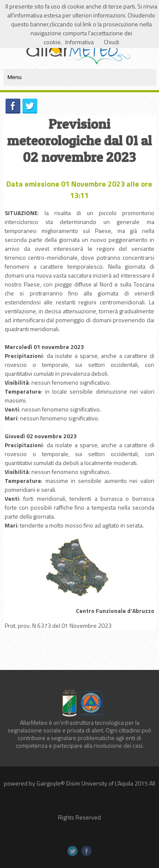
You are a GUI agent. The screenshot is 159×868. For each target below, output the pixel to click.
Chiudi (112, 42)
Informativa (79, 42)
